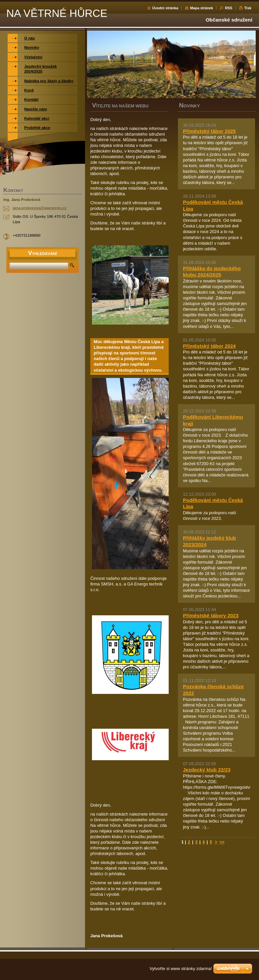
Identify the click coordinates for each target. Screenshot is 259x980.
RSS (228, 8)
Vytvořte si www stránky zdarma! (181, 969)
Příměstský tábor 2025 (209, 131)
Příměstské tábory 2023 (211, 615)
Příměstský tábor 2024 (209, 346)
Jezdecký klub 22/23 (207, 770)
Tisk (248, 8)
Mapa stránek (202, 8)
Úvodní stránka (165, 8)
